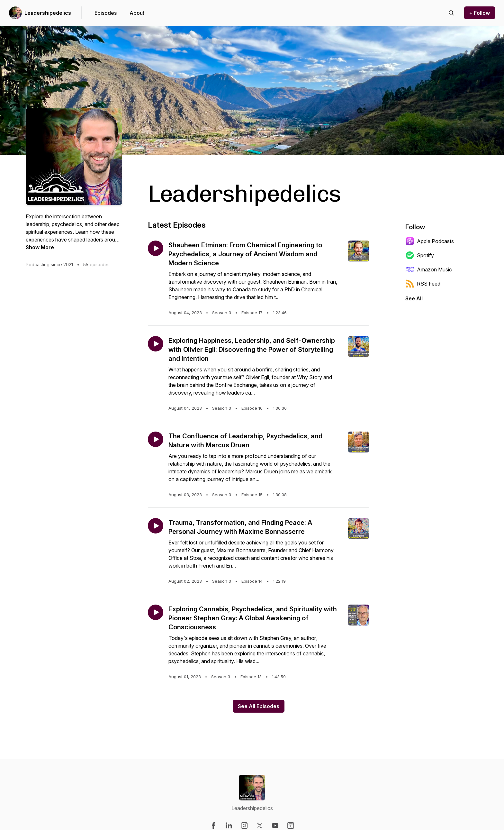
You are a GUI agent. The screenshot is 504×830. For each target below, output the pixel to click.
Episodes (106, 13)
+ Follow (480, 13)
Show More (40, 247)
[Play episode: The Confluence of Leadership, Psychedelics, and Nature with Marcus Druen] (156, 439)
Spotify (420, 255)
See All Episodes (259, 706)
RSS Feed (423, 284)
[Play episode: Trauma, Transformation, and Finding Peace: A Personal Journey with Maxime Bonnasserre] (156, 526)
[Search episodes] (451, 13)
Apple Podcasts (430, 241)
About (137, 13)
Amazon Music (429, 269)
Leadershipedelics (48, 13)
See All (414, 298)
